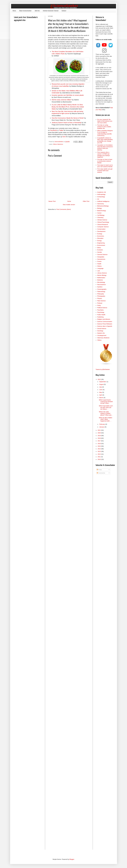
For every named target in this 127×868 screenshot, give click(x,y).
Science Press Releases (105, 324)
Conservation (101, 229)
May (101, 392)
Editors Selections (58, 144)
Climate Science (102, 220)
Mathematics (101, 278)
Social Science (102, 329)
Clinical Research (103, 224)
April (101, 395)
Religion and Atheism (104, 319)
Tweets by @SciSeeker (103, 369)
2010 (99, 459)
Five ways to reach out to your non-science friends (105, 166)
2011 (99, 457)
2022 (99, 379)
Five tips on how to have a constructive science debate (105, 161)
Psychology (101, 312)
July (101, 387)
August (102, 384)
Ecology (100, 234)
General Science (102, 254)
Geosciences (101, 259)
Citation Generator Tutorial (51, 11)
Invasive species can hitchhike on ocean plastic (68, 95)
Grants (99, 261)
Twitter (61, 130)
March (101, 398)
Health (99, 264)
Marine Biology (102, 275)
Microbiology (101, 282)
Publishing (100, 317)
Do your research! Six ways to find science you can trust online (105, 121)
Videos (99, 340)
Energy (99, 241)
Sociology (100, 331)
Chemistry (100, 217)
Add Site (37, 11)
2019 (99, 436)
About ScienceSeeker (25, 11)
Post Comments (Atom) (64, 209)
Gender (100, 252)
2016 (99, 444)
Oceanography (102, 289)
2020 (99, 433)
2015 (99, 446)
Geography (101, 257)
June (101, 390)
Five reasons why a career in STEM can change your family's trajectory (104, 155)
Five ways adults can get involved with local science (105, 171)
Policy (99, 305)
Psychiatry (100, 310)
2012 (99, 454)
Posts (99, 470)
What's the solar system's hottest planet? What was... (106, 413)
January (102, 427)
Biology (100, 208)
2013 (99, 451)
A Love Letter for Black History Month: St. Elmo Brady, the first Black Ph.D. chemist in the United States (68, 107)
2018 (99, 438)
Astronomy (101, 204)
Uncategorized (102, 335)
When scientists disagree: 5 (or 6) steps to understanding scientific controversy (105, 133)
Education (100, 238)
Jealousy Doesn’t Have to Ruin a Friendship (66, 123)
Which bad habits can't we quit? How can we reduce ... (106, 407)
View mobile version (69, 205)
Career (99, 213)
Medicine (100, 280)
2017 (99, 441)
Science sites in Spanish (105, 326)
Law (99, 271)
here (64, 137)
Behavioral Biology (103, 206)
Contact (64, 11)
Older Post (86, 201)
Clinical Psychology (103, 222)
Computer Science (103, 227)
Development (101, 231)
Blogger (72, 859)
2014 (99, 449)
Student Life (101, 333)
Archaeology (101, 197)
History (99, 266)
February (102, 424)
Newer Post (52, 201)
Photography (101, 296)
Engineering (101, 243)
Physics (100, 298)
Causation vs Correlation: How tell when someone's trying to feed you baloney (105, 147)
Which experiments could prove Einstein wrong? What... (106, 402)
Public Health (101, 315)
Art (98, 199)
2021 (99, 430)
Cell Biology (101, 215)
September (103, 382)
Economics (101, 236)
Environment (101, 245)
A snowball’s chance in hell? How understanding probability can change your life (105, 140)
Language (100, 268)
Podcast (100, 303)
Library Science (102, 273)
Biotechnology (102, 211)
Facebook (54, 130)
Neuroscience (101, 285)
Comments (101, 473)
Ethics (99, 248)
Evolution (100, 250)
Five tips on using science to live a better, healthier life (104, 127)
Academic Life (102, 192)
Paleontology (101, 292)
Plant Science (101, 301)
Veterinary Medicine (103, 338)
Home (14, 11)
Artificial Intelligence (103, 201)
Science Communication (105, 322)
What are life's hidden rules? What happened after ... (106, 419)
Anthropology (101, 194)
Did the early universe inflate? (62, 100)
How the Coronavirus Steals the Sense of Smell (68, 118)
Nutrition (100, 287)
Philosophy (101, 294)
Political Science (102, 308)
